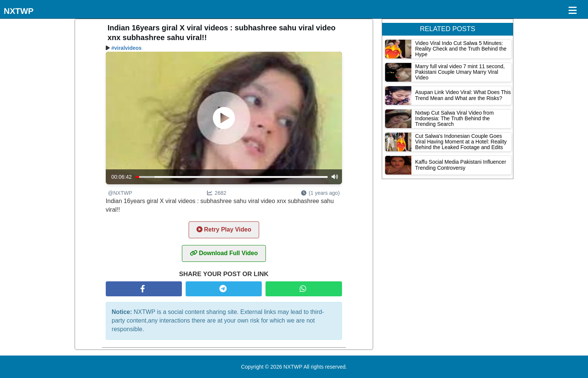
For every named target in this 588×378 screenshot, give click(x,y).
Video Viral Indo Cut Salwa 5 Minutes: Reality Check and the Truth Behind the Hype (461, 49)
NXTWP (19, 11)
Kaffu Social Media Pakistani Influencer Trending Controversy (461, 165)
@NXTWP (120, 193)
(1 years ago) (320, 193)
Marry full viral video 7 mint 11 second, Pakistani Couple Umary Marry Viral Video (460, 72)
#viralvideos (127, 48)
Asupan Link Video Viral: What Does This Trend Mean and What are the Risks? (463, 95)
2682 (217, 193)
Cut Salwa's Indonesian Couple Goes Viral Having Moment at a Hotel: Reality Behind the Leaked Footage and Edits (461, 142)
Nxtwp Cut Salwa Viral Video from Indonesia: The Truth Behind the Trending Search (454, 119)
